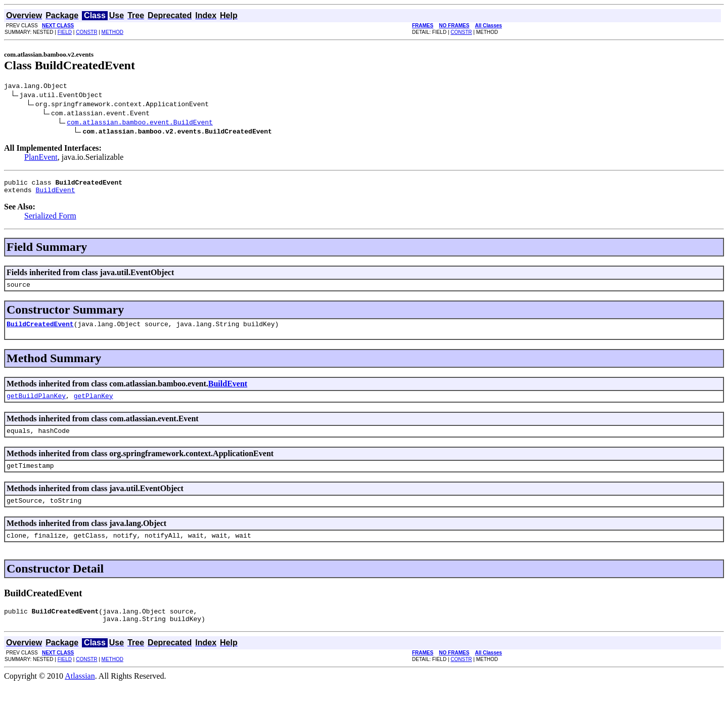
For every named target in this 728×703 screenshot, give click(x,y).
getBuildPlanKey (36, 405)
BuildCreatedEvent (40, 331)
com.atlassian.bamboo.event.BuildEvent (140, 123)
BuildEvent (55, 194)
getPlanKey (94, 405)
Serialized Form (50, 220)
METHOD (112, 32)
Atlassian (80, 694)
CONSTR (86, 32)
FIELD (65, 32)
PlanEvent (41, 159)
